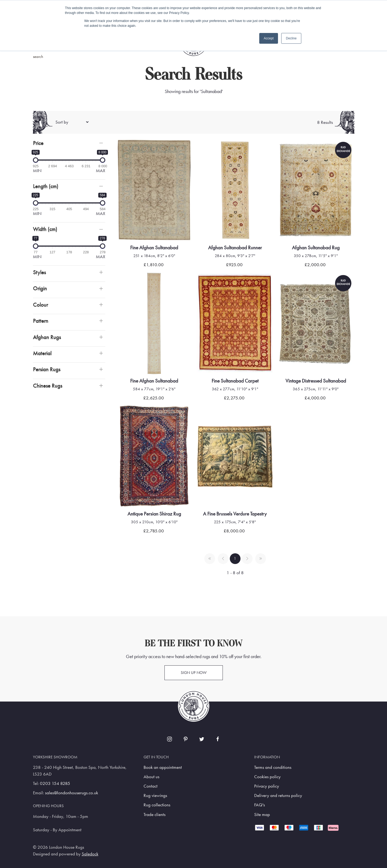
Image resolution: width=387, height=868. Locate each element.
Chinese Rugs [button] (48, 386)
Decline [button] (291, 38)
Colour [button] (40, 305)
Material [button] (42, 353)
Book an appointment (163, 767)
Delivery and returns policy (278, 795)
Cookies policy (267, 777)
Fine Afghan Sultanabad (154, 248)
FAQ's (260, 805)
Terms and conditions (273, 767)
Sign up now (194, 673)
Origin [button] (40, 288)
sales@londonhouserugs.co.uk (72, 793)
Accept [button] (269, 38)
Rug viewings (155, 795)
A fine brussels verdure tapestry (235, 514)
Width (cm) (45, 229)
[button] (69, 143)
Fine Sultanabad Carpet (235, 381)
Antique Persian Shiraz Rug (154, 514)
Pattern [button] (41, 321)
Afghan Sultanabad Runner (235, 248)
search (38, 57)
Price (38, 143)
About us (151, 777)
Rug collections (157, 805)
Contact (151, 786)
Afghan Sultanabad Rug (316, 248)
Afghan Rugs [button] (47, 337)
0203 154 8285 (55, 783)
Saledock (90, 854)
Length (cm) (46, 186)
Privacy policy (267, 786)
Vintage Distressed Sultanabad (316, 381)
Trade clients (155, 815)
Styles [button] (39, 272)
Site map (262, 815)
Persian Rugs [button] (47, 369)
